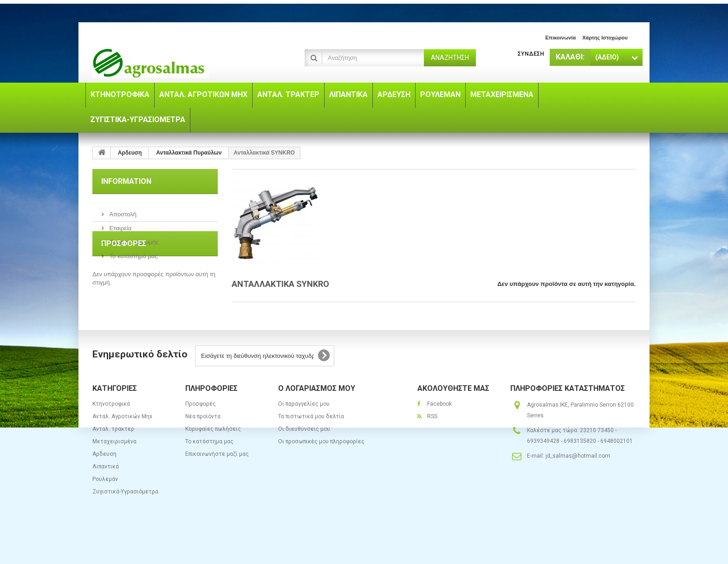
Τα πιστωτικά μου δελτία (311, 443)
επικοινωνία (560, 38)
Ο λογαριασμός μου (317, 415)
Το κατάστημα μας (133, 252)
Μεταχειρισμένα (114, 468)
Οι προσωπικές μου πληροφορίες (321, 468)
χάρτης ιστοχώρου (605, 38)
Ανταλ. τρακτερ (113, 456)
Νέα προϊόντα (203, 443)
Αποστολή (122, 211)
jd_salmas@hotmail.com (578, 483)
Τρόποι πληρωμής (133, 238)
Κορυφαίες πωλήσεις (213, 456)
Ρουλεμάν (105, 506)
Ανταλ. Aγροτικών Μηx (122, 443)
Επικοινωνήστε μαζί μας (217, 481)
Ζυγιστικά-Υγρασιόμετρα (125, 519)
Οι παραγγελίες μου (304, 431)
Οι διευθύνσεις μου (304, 456)
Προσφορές (124, 286)
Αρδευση (104, 481)
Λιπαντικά (106, 493)
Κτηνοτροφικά (111, 431)
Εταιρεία (120, 224)
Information (126, 181)
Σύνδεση (531, 54)
